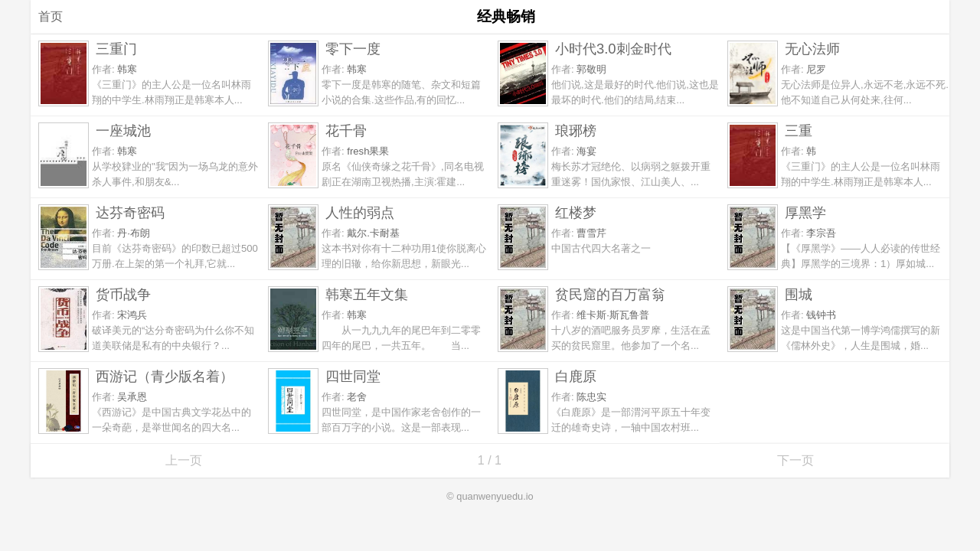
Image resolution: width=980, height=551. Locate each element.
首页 (51, 16)
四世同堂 (353, 376)
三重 (799, 130)
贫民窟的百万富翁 (610, 294)
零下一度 (353, 49)
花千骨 (346, 130)
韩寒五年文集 (367, 294)
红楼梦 (576, 212)
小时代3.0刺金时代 (613, 49)
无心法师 (812, 49)
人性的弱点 (360, 212)
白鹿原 (576, 376)
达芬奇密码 (130, 212)
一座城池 (123, 130)
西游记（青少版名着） (165, 376)
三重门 (116, 49)
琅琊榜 (576, 130)
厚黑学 (805, 212)
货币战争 (123, 294)
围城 (799, 294)
